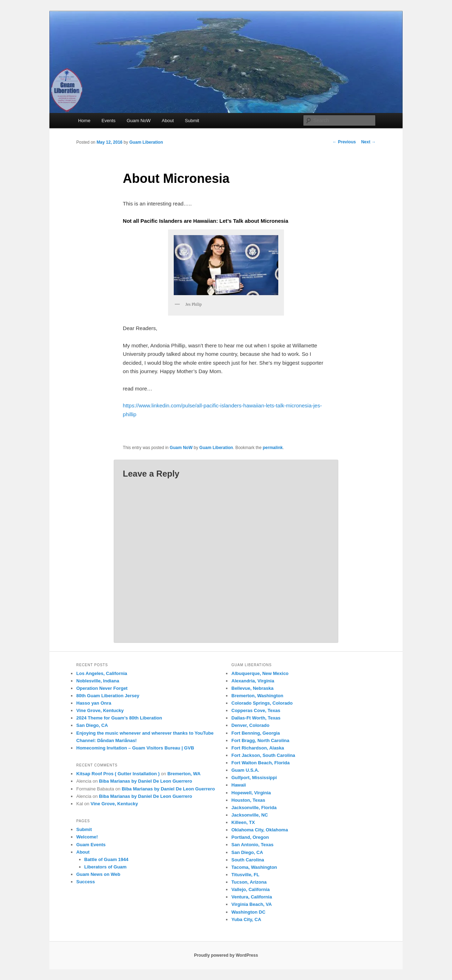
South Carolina (248, 860)
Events (108, 121)
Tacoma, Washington (254, 867)
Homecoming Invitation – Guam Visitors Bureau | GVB (135, 748)
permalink (273, 448)
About (168, 121)
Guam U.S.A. (245, 770)
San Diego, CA (92, 725)
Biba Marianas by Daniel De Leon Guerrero (145, 781)
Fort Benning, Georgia (255, 733)
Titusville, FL (245, 875)
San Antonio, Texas (252, 845)
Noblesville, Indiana (98, 681)
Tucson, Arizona (249, 882)
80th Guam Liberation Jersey (108, 696)
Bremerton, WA (184, 774)
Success (86, 882)
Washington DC (248, 912)
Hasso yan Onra (94, 703)
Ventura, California (252, 897)
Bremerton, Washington (257, 696)
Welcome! (87, 837)
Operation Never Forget (102, 688)
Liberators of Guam (106, 867)
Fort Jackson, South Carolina (263, 755)
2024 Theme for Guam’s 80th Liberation (119, 718)
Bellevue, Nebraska (252, 688)
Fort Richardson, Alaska (258, 748)
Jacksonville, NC (249, 815)
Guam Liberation (146, 142)
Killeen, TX (243, 822)
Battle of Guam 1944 (106, 859)
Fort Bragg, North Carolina (260, 740)
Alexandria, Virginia (253, 681)
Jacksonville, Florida (254, 808)
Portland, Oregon (250, 837)
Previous (344, 142)
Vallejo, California (250, 889)
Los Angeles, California (102, 673)
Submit (192, 121)
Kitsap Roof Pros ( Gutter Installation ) (118, 774)
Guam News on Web (98, 874)
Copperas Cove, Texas (256, 710)
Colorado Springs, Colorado (262, 703)
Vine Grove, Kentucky (100, 710)
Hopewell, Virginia (251, 793)
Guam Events (91, 845)
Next (368, 142)
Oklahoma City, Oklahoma (260, 830)
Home (84, 121)
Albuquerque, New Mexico (260, 673)
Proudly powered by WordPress (226, 955)
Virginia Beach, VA (251, 904)
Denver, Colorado (250, 725)
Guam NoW (139, 121)
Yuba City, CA (246, 919)
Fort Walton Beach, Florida (260, 763)
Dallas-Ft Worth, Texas (256, 718)
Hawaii (239, 785)
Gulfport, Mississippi (254, 778)
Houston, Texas (248, 800)
